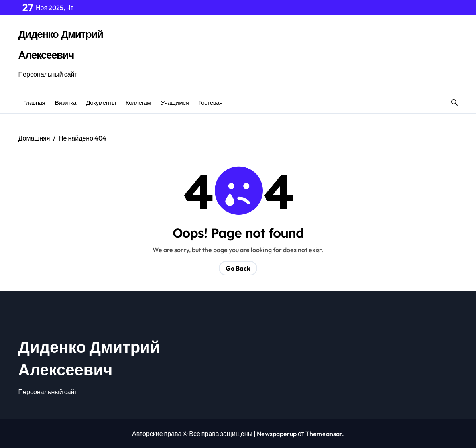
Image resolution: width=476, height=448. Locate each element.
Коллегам (138, 103)
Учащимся (175, 103)
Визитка (66, 103)
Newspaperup (277, 434)
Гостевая (211, 103)
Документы (101, 103)
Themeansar (324, 434)
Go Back (238, 268)
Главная (34, 103)
